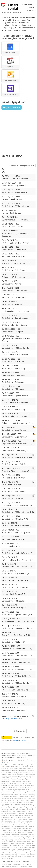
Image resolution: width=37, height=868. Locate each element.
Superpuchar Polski (20, 840)
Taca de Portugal (21, 842)
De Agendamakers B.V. (11, 866)
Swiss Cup (12, 842)
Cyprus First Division (13, 785)
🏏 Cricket (12, 762)
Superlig (5, 840)
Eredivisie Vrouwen (19, 793)
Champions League (30, 774)
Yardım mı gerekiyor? (28, 4)
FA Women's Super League (10, 797)
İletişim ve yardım (6, 864)
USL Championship (30, 851)
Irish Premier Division (23, 800)
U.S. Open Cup (26, 845)
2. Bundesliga (25, 765)
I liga (25, 798)
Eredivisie (9, 793)
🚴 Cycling (5, 762)
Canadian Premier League (9, 774)
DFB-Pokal (12, 787)
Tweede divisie (17, 845)
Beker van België (28, 769)
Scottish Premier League (21, 827)
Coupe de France (14, 784)
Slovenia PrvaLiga (27, 832)
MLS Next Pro (17, 810)
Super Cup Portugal (7, 836)
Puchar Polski (17, 821)
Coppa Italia (5, 784)
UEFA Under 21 (13, 849)
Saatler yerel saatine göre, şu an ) (23, 166)
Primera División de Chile (20, 819)
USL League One (7, 853)
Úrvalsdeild (20, 851)
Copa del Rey (12, 780)
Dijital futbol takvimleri (14, 7)
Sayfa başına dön (19, 731)
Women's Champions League (10, 855)
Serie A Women (26, 830)
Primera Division (21, 817)
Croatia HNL (24, 784)
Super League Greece (8, 838)
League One (18, 806)
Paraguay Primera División (15, 815)
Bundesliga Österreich (13, 772)
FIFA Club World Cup (24, 797)
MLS (11, 810)
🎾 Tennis (30, 760)
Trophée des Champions (18, 844)
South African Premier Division (10, 834)
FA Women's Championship (27, 795)
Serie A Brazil (17, 830)
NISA (11, 812)
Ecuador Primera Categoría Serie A (17, 789)
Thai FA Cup (30, 842)
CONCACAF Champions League (10, 778)
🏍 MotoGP (21, 760)
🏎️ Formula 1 (12, 760)
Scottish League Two (7, 827)
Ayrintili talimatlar (12, 108)
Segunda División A (23, 829)
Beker (20, 769)
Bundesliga (23, 770)
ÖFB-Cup (4, 815)
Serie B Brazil (6, 832)
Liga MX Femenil (21, 808)
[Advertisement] (18, 131)
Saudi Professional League (19, 823)
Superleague (32, 838)
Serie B (34, 830)
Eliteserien (21, 791)
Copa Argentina (25, 778)
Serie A (10, 830)
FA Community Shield (7, 795)
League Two (26, 806)
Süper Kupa (17, 836)
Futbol (32, 7)
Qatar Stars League (27, 821)
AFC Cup (22, 767)
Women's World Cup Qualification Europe (23, 857)
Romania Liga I (6, 823)
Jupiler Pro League (15, 804)
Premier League (28, 815)
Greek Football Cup (17, 798)
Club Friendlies (30, 776)
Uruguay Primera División (9, 851)
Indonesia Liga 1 (11, 800)
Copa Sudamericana (16, 782)
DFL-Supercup (20, 787)
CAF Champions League (27, 772)
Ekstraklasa (14, 791)
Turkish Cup (29, 844)
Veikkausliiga (28, 853)
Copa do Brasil (21, 780)
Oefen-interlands (12, 813)
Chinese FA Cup (7, 776)
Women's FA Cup (24, 855)
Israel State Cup (14, 802)
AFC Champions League (12, 767)
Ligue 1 (28, 808)
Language (31, 10)
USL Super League (18, 853)
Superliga (11, 840)
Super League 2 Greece (28, 836)
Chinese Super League (18, 776)
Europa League (30, 793)
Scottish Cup (14, 825)
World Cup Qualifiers (8, 858)
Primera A (13, 817)
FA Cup (16, 795)
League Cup (10, 806)
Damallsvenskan (24, 785)
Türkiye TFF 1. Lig (6, 845)
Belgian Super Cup (7, 770)
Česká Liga (20, 774)
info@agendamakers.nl (26, 866)
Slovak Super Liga (16, 832)
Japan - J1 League (24, 802)
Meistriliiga (5, 810)
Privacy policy (17, 864)
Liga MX (13, 808)
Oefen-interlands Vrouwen (25, 813)
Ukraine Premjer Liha (24, 849)
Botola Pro (16, 770)
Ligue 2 (33, 808)
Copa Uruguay (27, 782)
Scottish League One (25, 825)
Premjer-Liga (5, 817)
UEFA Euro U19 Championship (22, 847)
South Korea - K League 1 (27, 834)
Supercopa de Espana (21, 838)
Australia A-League (12, 769)
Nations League (26, 810)
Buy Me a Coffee (20, 740)
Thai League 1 (5, 844)
